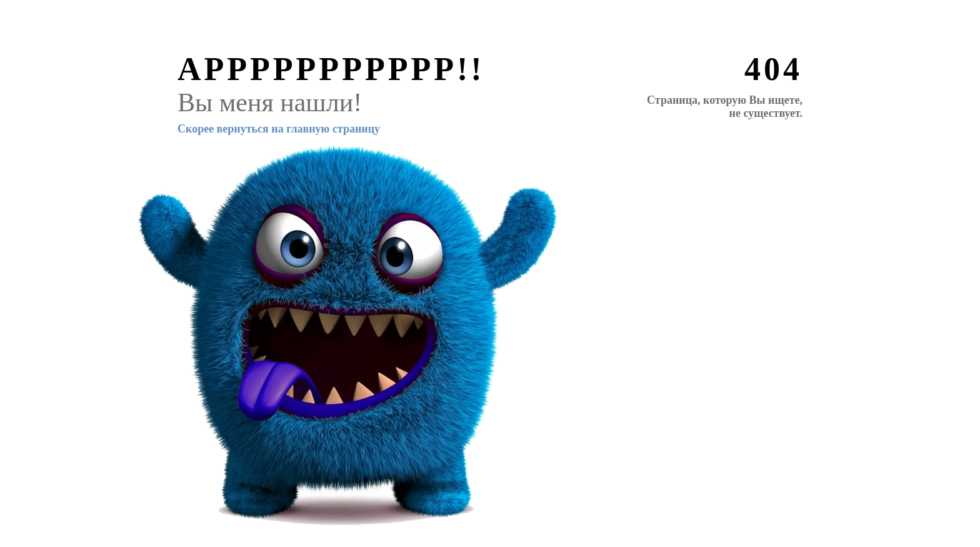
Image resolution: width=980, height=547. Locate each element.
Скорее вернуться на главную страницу (279, 129)
